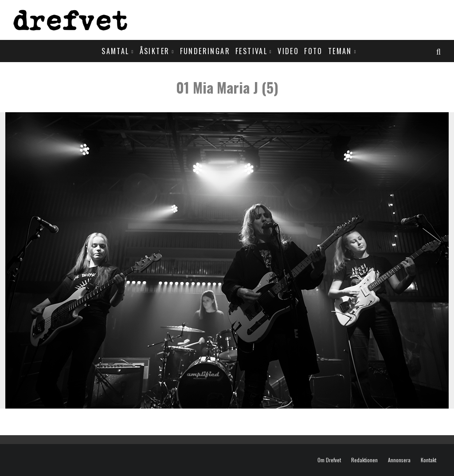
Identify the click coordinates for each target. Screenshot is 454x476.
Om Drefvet (329, 460)
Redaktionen (364, 460)
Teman (340, 51)
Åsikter (155, 51)
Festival (251, 51)
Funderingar (205, 51)
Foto (313, 51)
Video (288, 51)
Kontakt (429, 460)
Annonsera (399, 460)
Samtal (115, 51)
